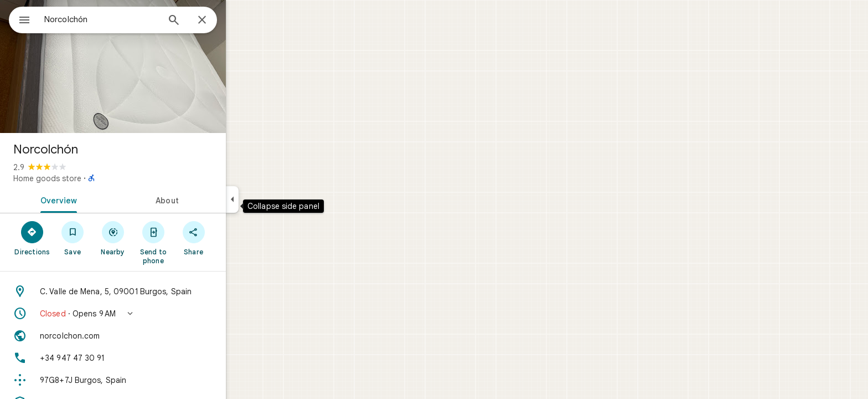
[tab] (96, 199)
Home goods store (87, 178)
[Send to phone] (193, 242)
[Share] (233, 238)
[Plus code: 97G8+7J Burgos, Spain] (153, 380)
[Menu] (20, 19)
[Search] (214, 21)
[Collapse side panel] (272, 199)
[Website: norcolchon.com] (153, 336)
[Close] (242, 21)
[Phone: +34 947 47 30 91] (153, 358)
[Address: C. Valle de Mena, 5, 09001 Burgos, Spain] (153, 291)
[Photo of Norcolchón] (153, 66)
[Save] (113, 238)
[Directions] (72, 238)
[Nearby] (153, 238)
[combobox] (130, 19)
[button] (153, 314)
